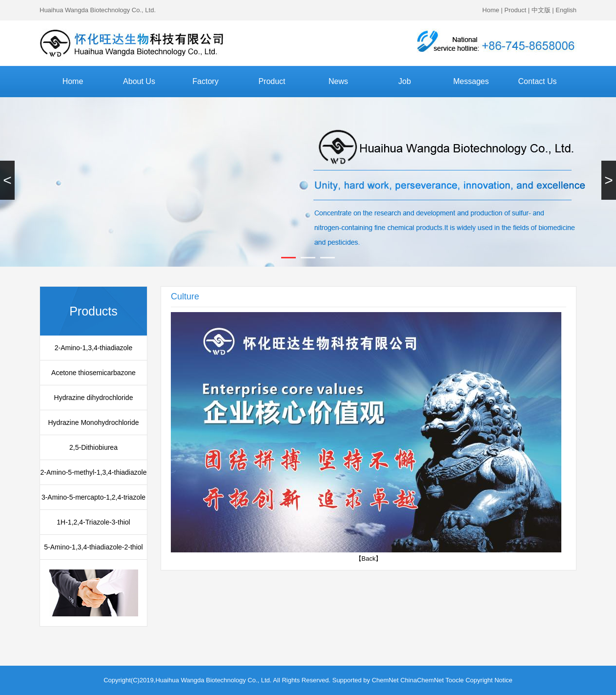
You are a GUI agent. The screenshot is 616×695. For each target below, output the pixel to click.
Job (405, 81)
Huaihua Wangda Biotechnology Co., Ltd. (98, 10)
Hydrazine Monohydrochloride (94, 422)
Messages (471, 81)
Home (491, 10)
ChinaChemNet (422, 680)
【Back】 (369, 558)
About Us (139, 81)
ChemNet (385, 680)
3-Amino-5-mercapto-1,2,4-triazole (93, 497)
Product (515, 10)
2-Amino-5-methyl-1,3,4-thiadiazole (94, 472)
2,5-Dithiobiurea (93, 447)
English (566, 10)
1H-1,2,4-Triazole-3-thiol (93, 522)
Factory (205, 81)
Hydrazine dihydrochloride (94, 398)
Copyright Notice (489, 680)
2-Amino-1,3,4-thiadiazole (94, 348)
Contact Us (537, 81)
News (338, 81)
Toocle (455, 680)
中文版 (541, 10)
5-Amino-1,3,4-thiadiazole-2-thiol (93, 547)
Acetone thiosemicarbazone (93, 373)
